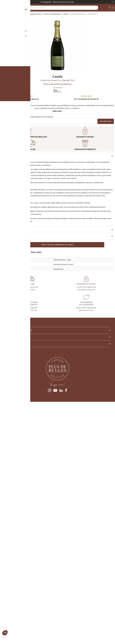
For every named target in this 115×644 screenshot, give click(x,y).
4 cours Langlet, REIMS (10, 589)
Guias (3, 610)
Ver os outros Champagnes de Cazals (57, 453)
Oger (69, 468)
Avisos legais (6, 615)
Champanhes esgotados (10, 606)
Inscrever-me (106, 121)
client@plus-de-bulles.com (11, 574)
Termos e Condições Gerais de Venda (15, 598)
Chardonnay (58, 477)
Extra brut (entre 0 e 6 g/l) (63, 472)
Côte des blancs (60, 468)
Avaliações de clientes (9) (86, 99)
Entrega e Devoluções (9, 602)
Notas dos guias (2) (29, 99)
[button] (57, 409)
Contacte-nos (10, 580)
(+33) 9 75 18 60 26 (8, 566)
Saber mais (58, 111)
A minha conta (7, 594)
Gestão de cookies (8, 619)
